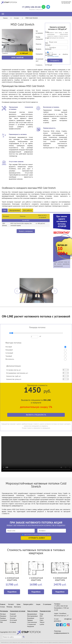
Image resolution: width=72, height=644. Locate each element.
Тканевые (3, 618)
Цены (18, 604)
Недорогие (31, 626)
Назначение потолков (18, 611)
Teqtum (42, 622)
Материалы (4, 611)
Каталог (11, 604)
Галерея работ (28, 604)
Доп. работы (27, 210)
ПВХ (5, 210)
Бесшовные (31, 618)
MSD (41, 616)
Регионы (9, 607)
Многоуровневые (32, 616)
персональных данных (45, 535)
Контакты (17, 607)
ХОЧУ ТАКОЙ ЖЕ (17, 58)
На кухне (13, 618)
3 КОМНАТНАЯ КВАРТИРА (60, 579)
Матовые (3, 614)
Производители (45, 611)
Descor (42, 618)
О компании (47, 604)
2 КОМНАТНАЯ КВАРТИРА (36, 579)
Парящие (30, 620)
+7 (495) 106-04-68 (31, 7)
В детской (13, 616)
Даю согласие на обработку (58, 55)
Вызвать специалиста (36, 415)
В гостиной (13, 620)
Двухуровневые (15, 210)
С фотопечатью (32, 622)
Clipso (41, 620)
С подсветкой (31, 624)
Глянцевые (3, 616)
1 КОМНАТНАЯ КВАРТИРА (12, 579)
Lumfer (42, 624)
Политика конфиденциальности (62, 632)
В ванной (13, 614)
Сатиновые (3, 620)
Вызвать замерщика (26, 231)
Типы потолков (32, 611)
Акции (38, 604)
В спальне (13, 622)
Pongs (41, 614)
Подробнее (12, 592)
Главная (3, 604)
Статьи (2, 607)
